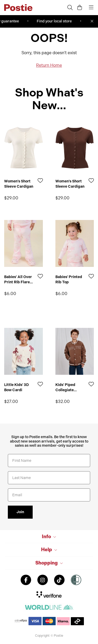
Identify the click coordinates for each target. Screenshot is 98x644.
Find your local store (56, 21)
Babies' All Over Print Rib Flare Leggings (18, 280)
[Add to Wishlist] (40, 180)
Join (20, 512)
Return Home (49, 65)
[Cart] (80, 8)
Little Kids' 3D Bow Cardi (16, 387)
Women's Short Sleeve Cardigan (19, 184)
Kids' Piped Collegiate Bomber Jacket (69, 387)
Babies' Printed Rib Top (69, 280)
